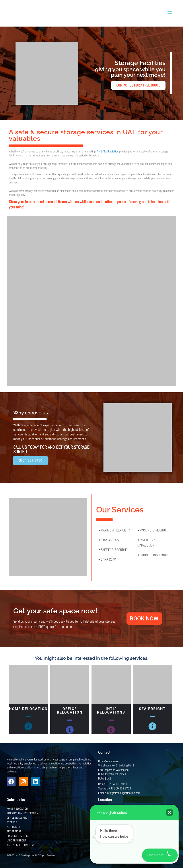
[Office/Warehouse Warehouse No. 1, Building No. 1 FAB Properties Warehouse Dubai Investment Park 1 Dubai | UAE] (134, 829)
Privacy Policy (155, 855)
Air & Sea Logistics (108, 151)
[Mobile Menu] (170, 13)
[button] (170, 855)
